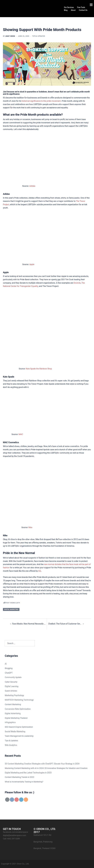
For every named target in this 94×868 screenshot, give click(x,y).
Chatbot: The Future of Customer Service (65, 624)
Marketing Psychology (14, 695)
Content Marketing (13, 704)
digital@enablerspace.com (15, 835)
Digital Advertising (13, 713)
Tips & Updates (39, 36)
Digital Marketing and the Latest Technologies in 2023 (28, 773)
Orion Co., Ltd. (23, 864)
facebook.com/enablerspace (15, 832)
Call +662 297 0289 (11, 839)
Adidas (32, 186)
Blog (66, 10)
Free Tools (81, 7)
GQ (40, 571)
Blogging (9, 668)
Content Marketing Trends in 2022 (20, 777)
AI (6, 664)
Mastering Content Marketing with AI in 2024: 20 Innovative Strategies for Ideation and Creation (46, 768)
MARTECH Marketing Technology (19, 700)
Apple (32, 264)
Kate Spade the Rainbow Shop (39, 369)
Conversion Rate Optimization (18, 709)
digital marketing (11, 609)
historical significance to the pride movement (41, 101)
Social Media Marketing (15, 731)
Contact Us (83, 10)
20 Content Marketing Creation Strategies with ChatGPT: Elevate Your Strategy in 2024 (42, 764)
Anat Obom (10, 36)
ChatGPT (9, 673)
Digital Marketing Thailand (16, 718)
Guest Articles (11, 691)
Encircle (77, 283)
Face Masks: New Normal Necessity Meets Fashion (29, 624)
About (73, 10)
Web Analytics (11, 745)
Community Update (13, 677)
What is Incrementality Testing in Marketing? (24, 782)
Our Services (69, 7)
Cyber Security (11, 682)
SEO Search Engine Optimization (19, 727)
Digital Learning (12, 686)
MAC (21, 434)
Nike (30, 527)
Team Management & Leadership (19, 736)
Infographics (10, 722)
